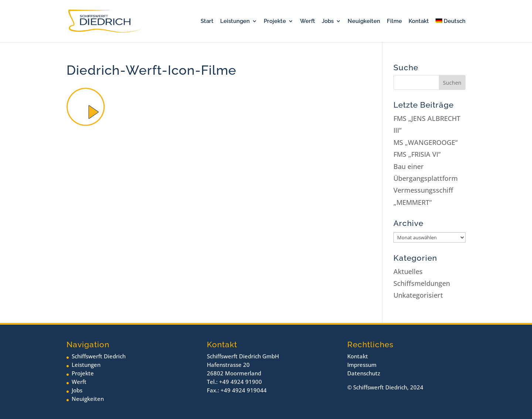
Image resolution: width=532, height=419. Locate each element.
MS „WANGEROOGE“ (426, 142)
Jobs (328, 21)
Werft (308, 21)
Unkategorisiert (418, 295)
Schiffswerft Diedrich (99, 356)
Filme (394, 21)
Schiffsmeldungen (422, 283)
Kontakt (419, 21)
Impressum (362, 365)
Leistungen (235, 21)
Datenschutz (364, 373)
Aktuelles (408, 271)
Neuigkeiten (364, 21)
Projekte (275, 21)
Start (207, 21)
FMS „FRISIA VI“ (417, 154)
